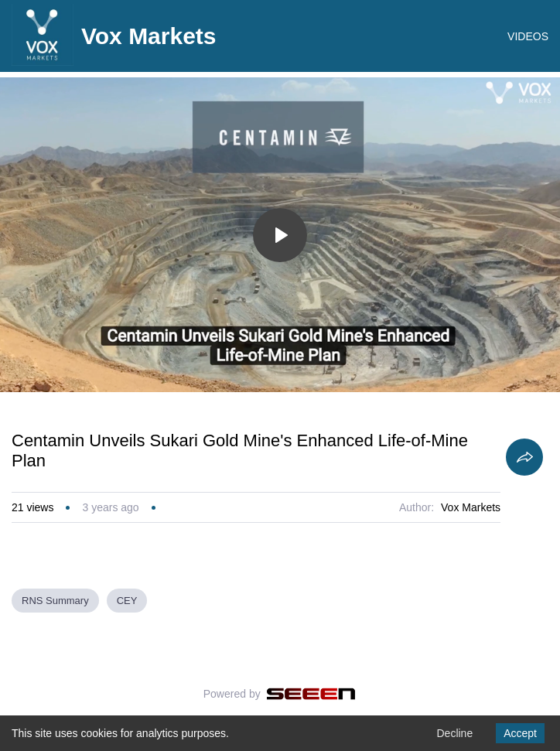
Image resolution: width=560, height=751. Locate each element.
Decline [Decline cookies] (454, 733)
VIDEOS (528, 36)
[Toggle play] (280, 235)
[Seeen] (311, 694)
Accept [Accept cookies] (520, 733)
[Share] (524, 457)
